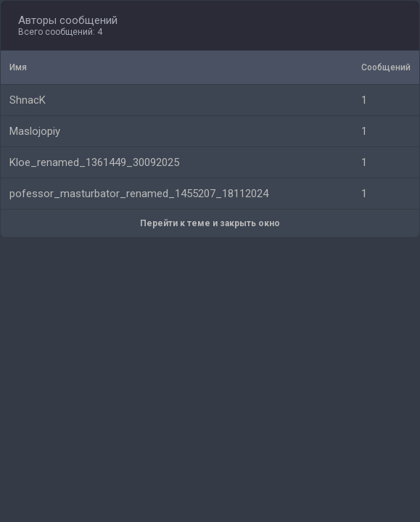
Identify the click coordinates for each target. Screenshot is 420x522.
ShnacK (28, 100)
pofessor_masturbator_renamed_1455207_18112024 (139, 194)
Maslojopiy (35, 131)
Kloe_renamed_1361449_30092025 (94, 162)
